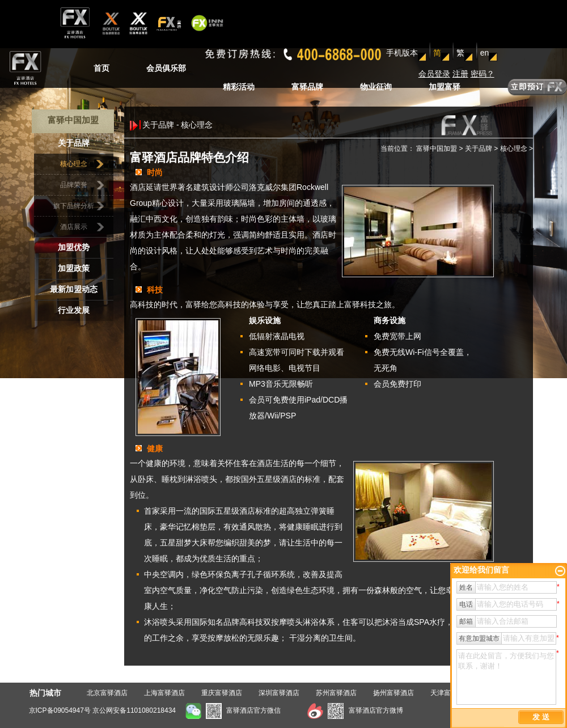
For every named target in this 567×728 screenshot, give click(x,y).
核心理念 (74, 164)
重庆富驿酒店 (222, 693)
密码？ (483, 74)
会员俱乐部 (166, 68)
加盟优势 (74, 247)
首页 (101, 68)
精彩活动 (239, 87)
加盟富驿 (445, 87)
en (485, 53)
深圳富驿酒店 (279, 693)
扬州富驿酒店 (393, 693)
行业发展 (74, 310)
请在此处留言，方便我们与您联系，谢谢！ (506, 677)
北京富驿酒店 (107, 693)
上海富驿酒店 (164, 693)
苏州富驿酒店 (336, 693)
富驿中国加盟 (437, 149)
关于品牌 (74, 143)
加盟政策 (74, 268)
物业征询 (376, 87)
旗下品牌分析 (74, 206)
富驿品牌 (307, 87)
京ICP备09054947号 (60, 710)
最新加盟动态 (74, 289)
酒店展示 (74, 227)
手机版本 (402, 53)
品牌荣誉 (74, 185)
